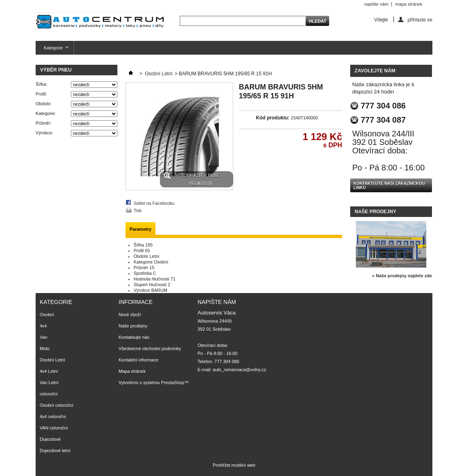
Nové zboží (130, 314)
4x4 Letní (49, 371)
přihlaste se (420, 20)
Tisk (138, 210)
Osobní (47, 314)
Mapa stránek (132, 371)
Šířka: (41, 84)
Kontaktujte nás (134, 337)
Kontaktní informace (138, 360)
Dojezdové (50, 439)
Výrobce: (44, 133)
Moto (45, 348)
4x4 (43, 326)
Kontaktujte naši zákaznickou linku (389, 185)
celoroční (49, 394)
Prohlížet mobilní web (234, 465)
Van (44, 337)
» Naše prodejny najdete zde (402, 276)
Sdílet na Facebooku (154, 203)
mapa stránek (409, 4)
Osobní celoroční (56, 405)
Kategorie (52, 50)
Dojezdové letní (55, 450)
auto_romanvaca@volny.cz (239, 370)
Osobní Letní (159, 74)
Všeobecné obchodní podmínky (150, 348)
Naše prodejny (375, 212)
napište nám (376, 4)
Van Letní (49, 382)
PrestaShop (173, 382)
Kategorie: (46, 113)
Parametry (140, 229)
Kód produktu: (273, 118)
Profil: (41, 94)
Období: (44, 104)
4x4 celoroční (53, 416)
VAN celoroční (54, 428)
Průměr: (44, 123)
